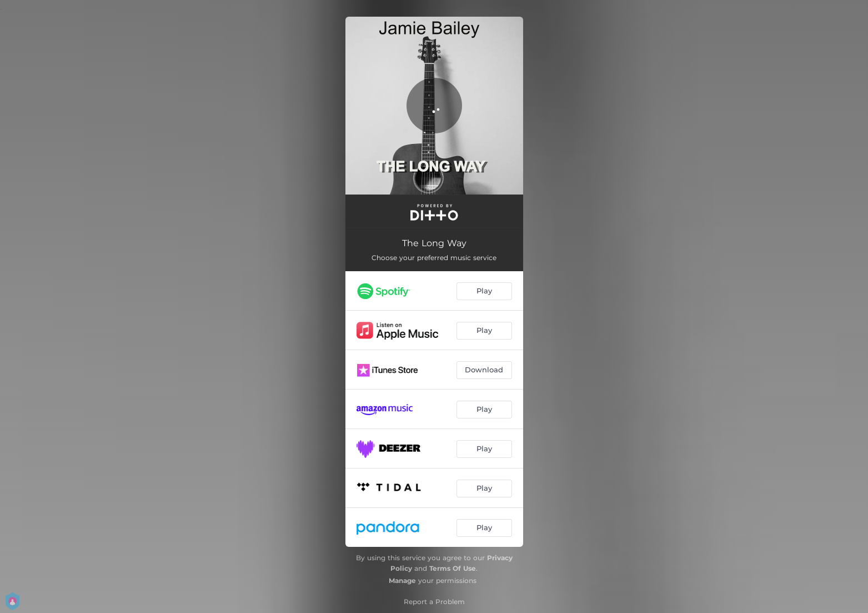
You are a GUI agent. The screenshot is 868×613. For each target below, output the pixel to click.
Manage (402, 580)
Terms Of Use (453, 568)
